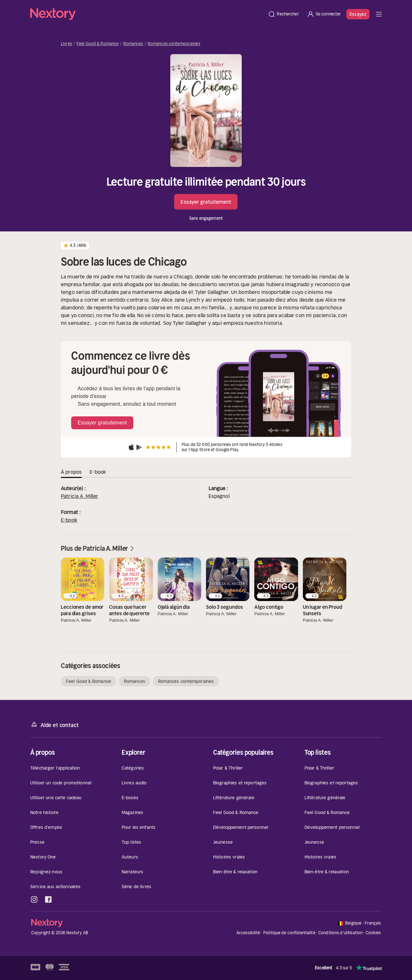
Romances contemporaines (174, 44)
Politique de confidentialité (289, 933)
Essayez (358, 14)
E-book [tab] (98, 472)
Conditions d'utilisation (340, 933)
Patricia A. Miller (80, 496)
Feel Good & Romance (98, 44)
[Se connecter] (324, 14)
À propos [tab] (71, 472)
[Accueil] (147, 14)
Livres (66, 44)
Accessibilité (248, 933)
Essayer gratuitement (206, 202)
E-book (69, 520)
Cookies (373, 933)
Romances (133, 44)
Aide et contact (54, 725)
